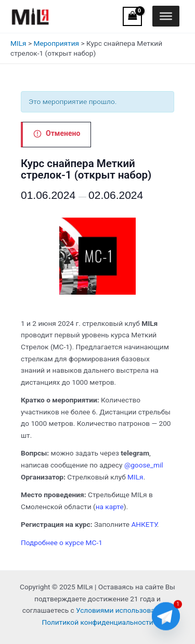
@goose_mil (144, 465)
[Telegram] (166, 617)
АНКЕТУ (144, 524)
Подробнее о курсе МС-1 (62, 542)
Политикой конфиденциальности (97, 622)
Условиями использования (121, 610)
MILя (18, 43)
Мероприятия (56, 43)
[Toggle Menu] (166, 16)
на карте (110, 507)
